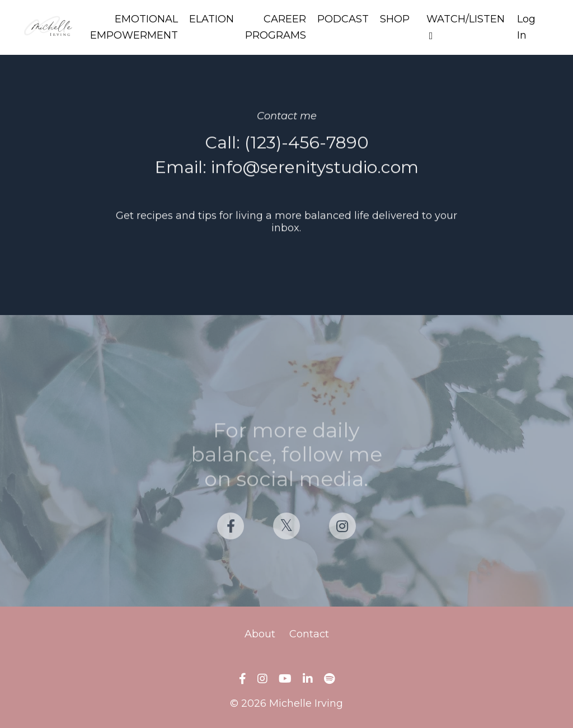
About (260, 634)
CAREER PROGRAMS (276, 27)
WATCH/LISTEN (466, 27)
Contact (309, 634)
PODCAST (343, 19)
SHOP (395, 19)
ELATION (212, 19)
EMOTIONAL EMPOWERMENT (134, 27)
